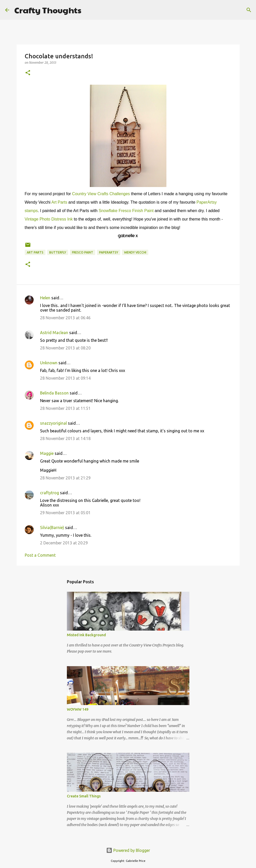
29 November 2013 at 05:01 (65, 513)
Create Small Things (84, 796)
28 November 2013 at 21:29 (65, 478)
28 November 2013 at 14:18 (65, 438)
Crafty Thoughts (48, 10)
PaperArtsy (109, 252)
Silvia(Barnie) (52, 528)
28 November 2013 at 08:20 (65, 348)
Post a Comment (40, 555)
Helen (45, 298)
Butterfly (58, 252)
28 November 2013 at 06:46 (65, 318)
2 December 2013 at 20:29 (64, 543)
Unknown (49, 363)
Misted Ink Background (86, 635)
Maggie (47, 453)
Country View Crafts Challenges (101, 194)
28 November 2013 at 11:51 (65, 408)
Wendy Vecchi (135, 252)
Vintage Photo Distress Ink (49, 219)
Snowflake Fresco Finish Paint (126, 211)
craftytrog (50, 493)
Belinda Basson (54, 393)
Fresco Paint (83, 252)
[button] (28, 73)
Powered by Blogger (128, 850)
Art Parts (59, 202)
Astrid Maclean (54, 333)
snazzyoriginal (53, 423)
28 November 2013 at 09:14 (65, 378)
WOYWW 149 (78, 709)
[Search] (89, 10)
